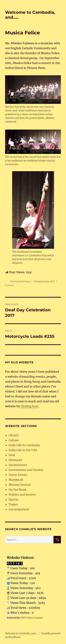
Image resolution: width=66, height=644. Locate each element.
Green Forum (18, 475)
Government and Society (26, 470)
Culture (9, 285)
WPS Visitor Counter (32, 618)
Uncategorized (19, 509)
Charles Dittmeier (20, 281)
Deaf (12, 455)
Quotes (14, 499)
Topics (13, 504)
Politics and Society (22, 495)
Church (14, 435)
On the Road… (18, 490)
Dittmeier (15, 460)
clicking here (30, 406)
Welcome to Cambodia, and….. (22, 634)
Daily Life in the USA (23, 450)
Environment (18, 465)
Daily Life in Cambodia (24, 445)
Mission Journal (20, 485)
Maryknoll (16, 480)
